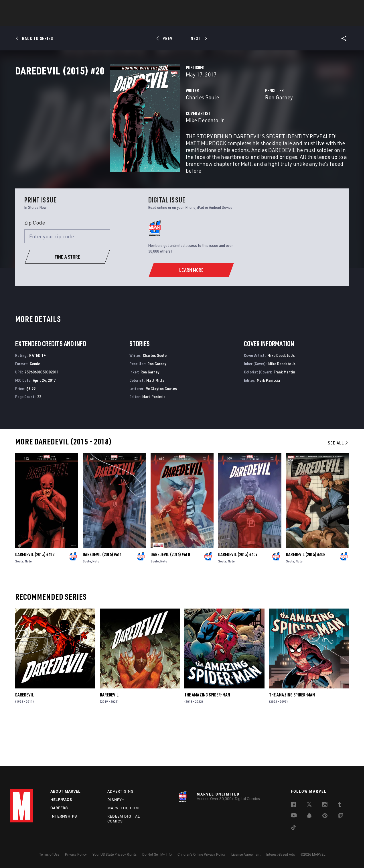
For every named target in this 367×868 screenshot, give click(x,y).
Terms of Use (49, 855)
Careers (59, 808)
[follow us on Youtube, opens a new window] (294, 816)
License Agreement (246, 855)
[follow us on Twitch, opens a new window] (341, 817)
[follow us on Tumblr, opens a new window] (340, 805)
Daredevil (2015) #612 (35, 596)
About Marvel (65, 791)
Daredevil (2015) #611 (102, 596)
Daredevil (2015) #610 (170, 596)
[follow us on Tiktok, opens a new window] (293, 828)
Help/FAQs (61, 800)
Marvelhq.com (123, 808)
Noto (28, 603)
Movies (174, 20)
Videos (246, 20)
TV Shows (199, 20)
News (97, 20)
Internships (64, 816)
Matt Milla (155, 422)
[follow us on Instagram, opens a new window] (325, 805)
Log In (31, 7)
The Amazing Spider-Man (207, 736)
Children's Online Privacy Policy (202, 855)
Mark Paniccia (154, 438)
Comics (118, 20)
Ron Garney (246, 122)
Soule (19, 603)
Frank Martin (284, 413)
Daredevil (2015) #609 (238, 596)
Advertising (121, 791)
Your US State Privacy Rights (115, 855)
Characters (146, 20)
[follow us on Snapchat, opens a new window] (309, 816)
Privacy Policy (76, 855)
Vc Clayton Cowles (161, 430)
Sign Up (50, 7)
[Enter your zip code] (67, 278)
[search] (347, 7)
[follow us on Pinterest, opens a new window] (325, 816)
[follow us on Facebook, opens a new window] (293, 805)
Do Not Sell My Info (157, 855)
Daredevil (24, 736)
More (267, 20)
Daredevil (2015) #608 (306, 596)
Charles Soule (136, 122)
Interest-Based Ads (281, 855)
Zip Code (35, 264)
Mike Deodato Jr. (139, 145)
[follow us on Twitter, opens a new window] (309, 805)
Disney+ (116, 800)
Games (224, 20)
